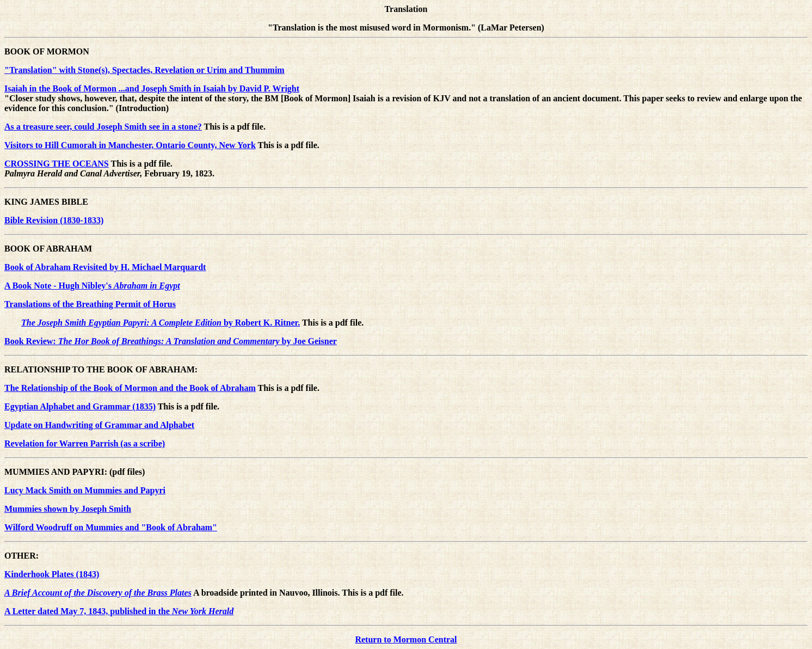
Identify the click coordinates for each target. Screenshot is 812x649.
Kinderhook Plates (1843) (52, 574)
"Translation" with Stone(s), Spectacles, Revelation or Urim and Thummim (144, 70)
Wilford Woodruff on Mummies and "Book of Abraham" (111, 527)
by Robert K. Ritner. (161, 323)
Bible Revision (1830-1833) (54, 220)
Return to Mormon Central (406, 639)
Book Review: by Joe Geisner (171, 341)
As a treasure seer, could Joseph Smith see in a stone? (103, 127)
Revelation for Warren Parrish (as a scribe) (85, 443)
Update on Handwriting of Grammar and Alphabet (99, 425)
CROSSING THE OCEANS (57, 164)
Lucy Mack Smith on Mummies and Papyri (85, 490)
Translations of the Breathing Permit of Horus (90, 304)
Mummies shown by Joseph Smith (68, 509)
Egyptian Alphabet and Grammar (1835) (80, 406)
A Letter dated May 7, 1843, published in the (119, 611)
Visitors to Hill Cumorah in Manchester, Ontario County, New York (130, 145)
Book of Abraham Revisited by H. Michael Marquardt (105, 267)
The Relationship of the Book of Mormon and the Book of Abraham (130, 388)
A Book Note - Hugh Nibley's (92, 286)
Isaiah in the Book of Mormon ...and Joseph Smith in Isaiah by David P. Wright (152, 88)
